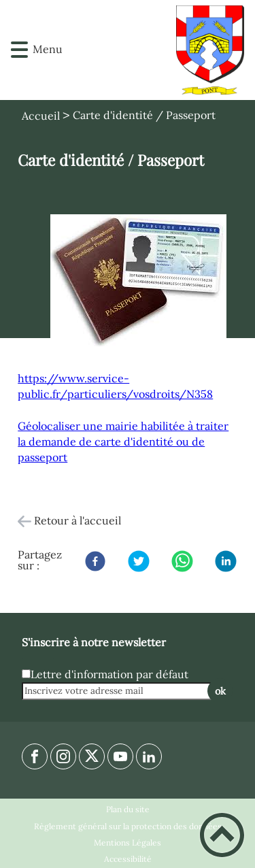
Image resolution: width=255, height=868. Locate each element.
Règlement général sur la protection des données (128, 826)
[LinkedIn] (226, 561)
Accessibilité (128, 859)
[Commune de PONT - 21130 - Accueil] (148, 50)
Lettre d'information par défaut (109, 674)
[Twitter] (139, 561)
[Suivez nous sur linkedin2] (149, 756)
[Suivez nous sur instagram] (63, 756)
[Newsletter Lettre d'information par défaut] (26, 674)
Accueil (41, 116)
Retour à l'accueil (78, 520)
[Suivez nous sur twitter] (92, 756)
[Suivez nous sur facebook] (35, 756)
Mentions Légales (128, 842)
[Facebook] (95, 561)
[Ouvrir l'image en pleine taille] (138, 282)
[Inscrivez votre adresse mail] (121, 691)
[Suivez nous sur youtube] (120, 756)
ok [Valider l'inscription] (220, 691)
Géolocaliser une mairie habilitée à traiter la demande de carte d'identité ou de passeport (123, 441)
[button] (19, 50)
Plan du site (128, 809)
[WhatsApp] (182, 561)
